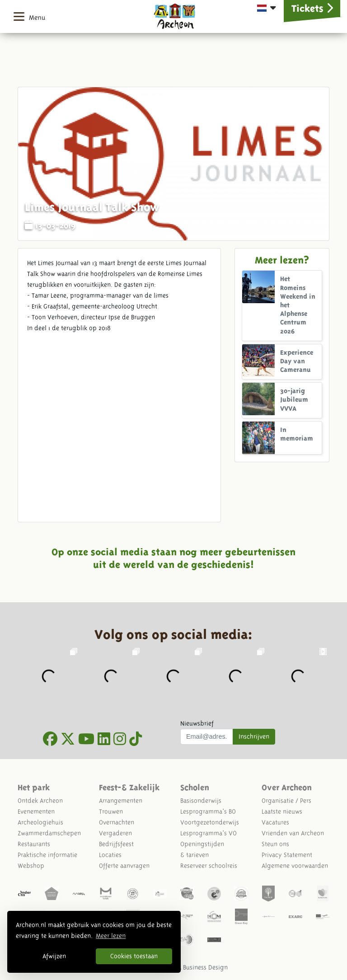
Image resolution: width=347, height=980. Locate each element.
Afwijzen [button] (54, 956)
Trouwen (111, 811)
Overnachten (117, 822)
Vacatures (275, 822)
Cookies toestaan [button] (134, 956)
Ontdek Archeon (40, 801)
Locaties (110, 855)
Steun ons (275, 844)
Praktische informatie (47, 855)
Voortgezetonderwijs (210, 822)
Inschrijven (254, 736)
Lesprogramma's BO (208, 811)
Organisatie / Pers (286, 801)
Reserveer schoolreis (209, 866)
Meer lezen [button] (111, 936)
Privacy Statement (287, 855)
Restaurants (34, 844)
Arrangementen (121, 801)
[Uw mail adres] (207, 737)
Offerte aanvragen (124, 866)
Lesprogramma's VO (209, 833)
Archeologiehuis (40, 822)
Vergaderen (115, 833)
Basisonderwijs (201, 801)
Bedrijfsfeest (116, 844)
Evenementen (36, 811)
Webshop (31, 866)
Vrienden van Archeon (293, 833)
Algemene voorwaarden (295, 866)
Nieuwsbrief (197, 723)
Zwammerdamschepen (49, 833)
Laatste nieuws (282, 811)
